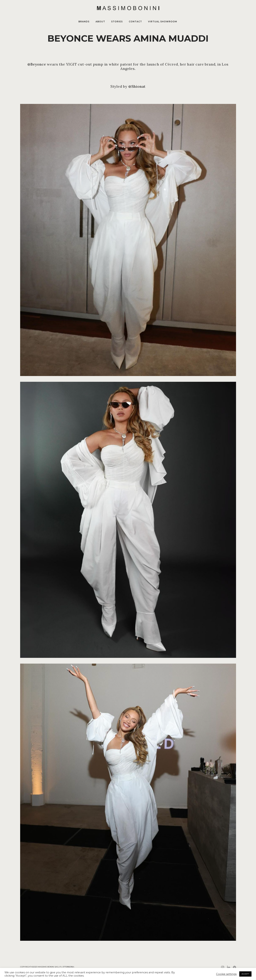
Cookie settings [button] (226, 974)
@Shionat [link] (137, 86)
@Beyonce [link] (37, 64)
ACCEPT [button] (245, 974)
